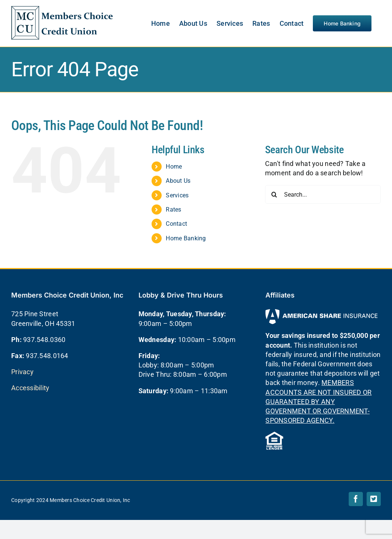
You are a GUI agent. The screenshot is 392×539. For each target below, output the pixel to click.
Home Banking (186, 238)
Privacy (22, 372)
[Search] (274, 194)
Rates (173, 210)
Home (174, 167)
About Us (178, 181)
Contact (176, 224)
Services (177, 195)
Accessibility (30, 388)
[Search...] (323, 194)
